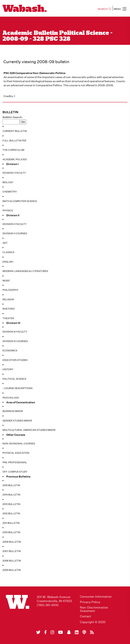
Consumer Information (96, 597)
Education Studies (15, 360)
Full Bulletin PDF (15, 141)
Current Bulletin (15, 131)
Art (5, 243)
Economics (10, 351)
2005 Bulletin (12, 570)
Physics (8, 210)
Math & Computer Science (20, 201)
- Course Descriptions (18, 388)
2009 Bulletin (12, 542)
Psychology (11, 398)
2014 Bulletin (11, 495)
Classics (8, 252)
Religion (8, 299)
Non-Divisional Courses (19, 444)
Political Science (14, 379)
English (8, 262)
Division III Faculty (15, 332)
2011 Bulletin (11, 523)
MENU (120, 9)
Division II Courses (15, 233)
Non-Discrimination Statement (94, 609)
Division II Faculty (14, 224)
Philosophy (10, 290)
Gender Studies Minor (17, 421)
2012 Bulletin (11, 513)
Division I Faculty (14, 173)
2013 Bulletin (11, 504)
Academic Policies (15, 159)
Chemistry (10, 192)
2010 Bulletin (11, 532)
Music (6, 281)
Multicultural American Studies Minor (29, 430)
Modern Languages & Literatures (25, 271)
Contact (86, 616)
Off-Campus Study (15, 472)
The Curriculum (13, 150)
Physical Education (16, 453)
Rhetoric (9, 309)
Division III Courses (15, 341)
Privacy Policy (90, 602)
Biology (8, 182)
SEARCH (104, 9)
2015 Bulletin (11, 485)
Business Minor (13, 411)
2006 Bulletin (12, 561)
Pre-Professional (15, 462)
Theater (8, 318)
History (8, 369)
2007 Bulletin (12, 551)
